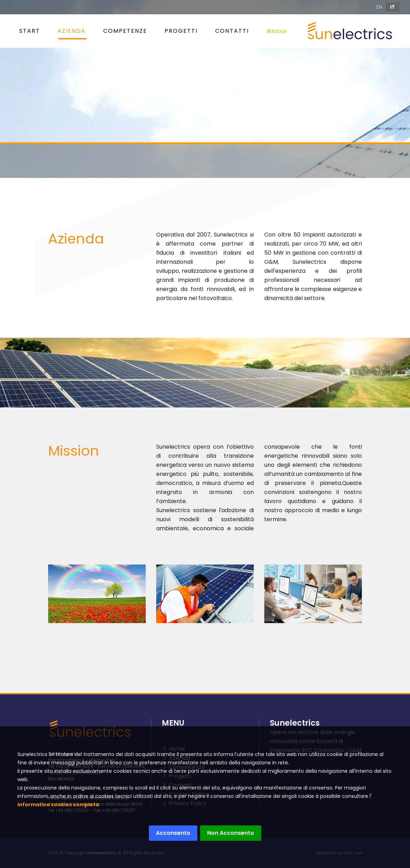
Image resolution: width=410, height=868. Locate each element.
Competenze (125, 31)
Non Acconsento (229, 833)
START (30, 31)
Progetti (181, 31)
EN (379, 7)
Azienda (72, 31)
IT (393, 7)
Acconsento (171, 833)
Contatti (232, 31)
